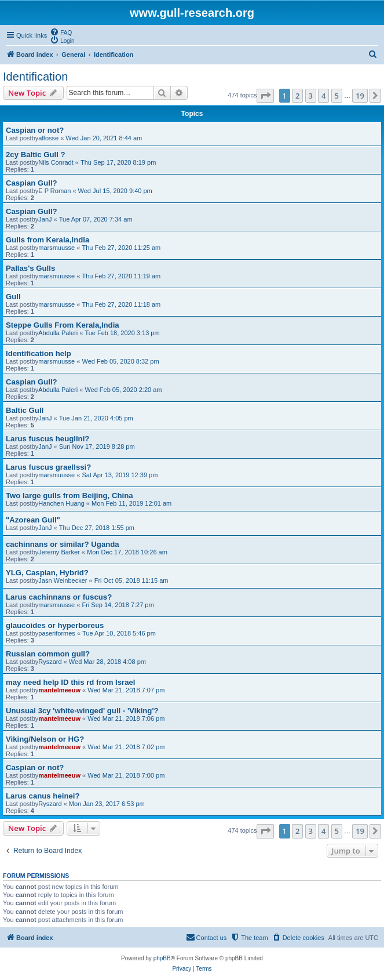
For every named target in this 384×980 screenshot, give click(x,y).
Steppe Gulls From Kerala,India (63, 325)
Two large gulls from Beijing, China (70, 496)
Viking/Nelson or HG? (45, 739)
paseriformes (57, 633)
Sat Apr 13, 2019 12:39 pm (120, 475)
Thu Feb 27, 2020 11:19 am (121, 276)
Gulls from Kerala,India (47, 240)
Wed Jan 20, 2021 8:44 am (104, 138)
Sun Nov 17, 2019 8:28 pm (97, 447)
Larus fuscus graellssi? (48, 467)
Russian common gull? (48, 654)
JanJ (45, 219)
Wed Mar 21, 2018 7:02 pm (126, 747)
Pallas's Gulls (30, 268)
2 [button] (297, 96)
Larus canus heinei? (43, 796)
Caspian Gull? (32, 183)
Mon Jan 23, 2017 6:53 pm (107, 804)
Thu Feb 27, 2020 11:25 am (121, 248)
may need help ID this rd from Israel (71, 682)
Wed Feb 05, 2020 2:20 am (123, 390)
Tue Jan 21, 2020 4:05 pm (96, 418)
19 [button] (360, 96)
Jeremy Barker (59, 552)
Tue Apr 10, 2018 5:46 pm (119, 633)
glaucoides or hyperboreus (55, 625)
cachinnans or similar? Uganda (63, 544)
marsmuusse (56, 248)
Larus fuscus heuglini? (47, 439)
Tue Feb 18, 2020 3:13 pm (122, 333)
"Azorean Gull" (33, 520)
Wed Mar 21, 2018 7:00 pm (126, 775)
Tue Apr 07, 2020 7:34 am (96, 219)
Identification (35, 77)
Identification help (39, 353)
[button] (265, 96)
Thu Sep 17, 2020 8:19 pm (118, 162)
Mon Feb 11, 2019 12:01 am (131, 503)
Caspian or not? (35, 130)
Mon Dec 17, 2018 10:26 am (127, 552)
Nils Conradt (56, 162)
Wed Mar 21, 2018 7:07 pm (126, 690)
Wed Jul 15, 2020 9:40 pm (115, 191)
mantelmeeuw (59, 690)
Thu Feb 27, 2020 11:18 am (121, 304)
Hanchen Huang (61, 503)
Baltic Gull (25, 410)
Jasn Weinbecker (63, 580)
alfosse (48, 138)
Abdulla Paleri (58, 333)
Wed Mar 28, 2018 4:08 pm (107, 662)
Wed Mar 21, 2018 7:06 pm (126, 718)
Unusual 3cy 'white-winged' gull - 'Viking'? (82, 711)
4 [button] (323, 96)
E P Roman (54, 191)
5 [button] (337, 96)
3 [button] (311, 96)
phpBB (162, 958)
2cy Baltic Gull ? (36, 155)
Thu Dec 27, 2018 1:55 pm (97, 528)
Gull (13, 297)
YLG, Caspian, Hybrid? (47, 573)
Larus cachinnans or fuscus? (59, 597)
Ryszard (50, 662)
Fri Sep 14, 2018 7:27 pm (118, 605)
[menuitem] (61, 32)
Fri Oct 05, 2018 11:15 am (131, 580)
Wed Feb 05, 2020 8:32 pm (120, 361)
